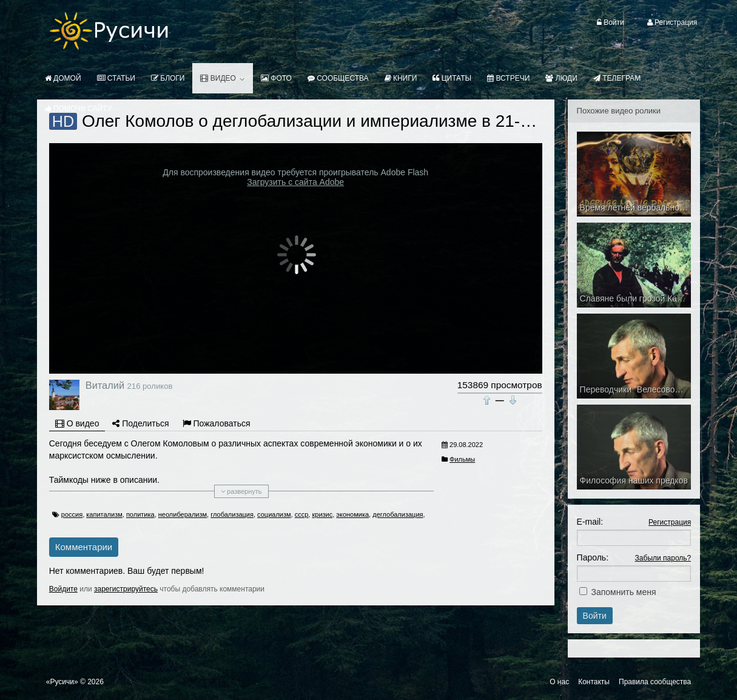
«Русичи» (62, 682)
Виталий (105, 385)
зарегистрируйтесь (126, 589)
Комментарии (84, 547)
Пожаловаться (217, 423)
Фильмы (462, 459)
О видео (77, 423)
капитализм (104, 514)
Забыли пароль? (663, 558)
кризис (322, 514)
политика (140, 514)
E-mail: (590, 522)
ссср (302, 514)
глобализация (232, 514)
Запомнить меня (623, 592)
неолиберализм (183, 514)
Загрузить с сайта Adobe (295, 182)
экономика (352, 514)
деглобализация (398, 514)
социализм (274, 514)
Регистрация (670, 522)
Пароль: (593, 557)
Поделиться (140, 423)
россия (72, 514)
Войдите (63, 589)
